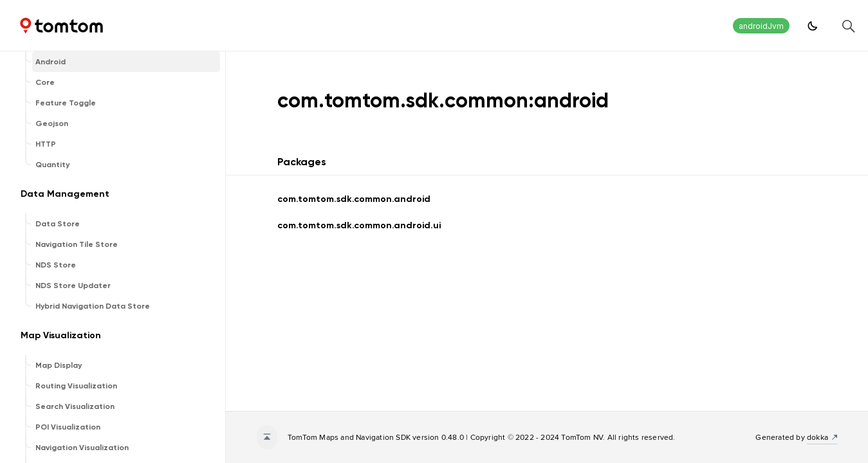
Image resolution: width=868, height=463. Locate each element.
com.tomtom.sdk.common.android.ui (359, 225)
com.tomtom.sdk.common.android (354, 199)
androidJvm (761, 26)
